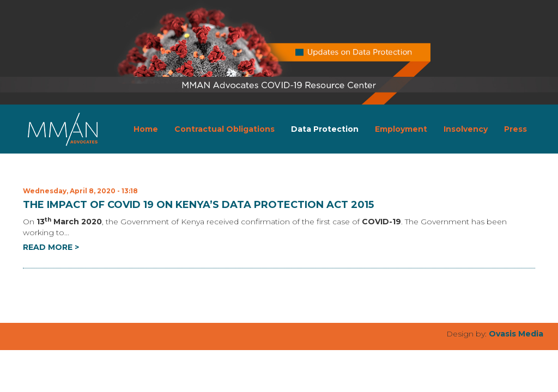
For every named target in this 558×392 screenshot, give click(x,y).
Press (515, 129)
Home (146, 129)
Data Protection (325, 129)
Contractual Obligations (225, 129)
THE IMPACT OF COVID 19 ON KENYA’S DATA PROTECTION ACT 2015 (198, 205)
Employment (401, 129)
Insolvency (466, 129)
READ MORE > (51, 247)
